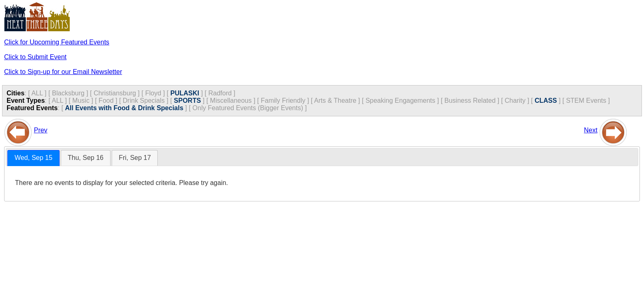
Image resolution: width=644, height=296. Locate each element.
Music (81, 101)
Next (591, 130)
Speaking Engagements (400, 101)
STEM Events (586, 101)
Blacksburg (68, 93)
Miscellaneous (231, 101)
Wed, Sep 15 (33, 158)
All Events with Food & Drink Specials (124, 108)
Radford (220, 93)
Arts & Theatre (335, 101)
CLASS (546, 101)
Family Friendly (283, 101)
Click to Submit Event (35, 57)
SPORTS (187, 101)
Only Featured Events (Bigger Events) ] (250, 108)
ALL (37, 93)
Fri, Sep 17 (135, 158)
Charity (515, 101)
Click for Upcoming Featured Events (57, 42)
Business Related (470, 101)
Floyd (153, 93)
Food (106, 101)
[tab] (33, 158)
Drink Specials (144, 101)
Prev (40, 130)
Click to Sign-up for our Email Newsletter (63, 72)
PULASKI (185, 93)
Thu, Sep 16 (86, 158)
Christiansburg (115, 93)
